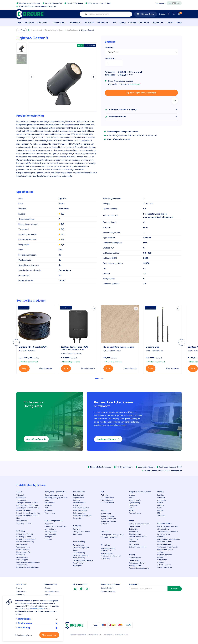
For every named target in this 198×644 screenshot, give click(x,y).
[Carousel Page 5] (103, 379)
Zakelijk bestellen (164, 565)
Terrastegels (21, 500)
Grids (47, 508)
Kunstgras (90, 22)
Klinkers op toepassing (25, 542)
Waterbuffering (135, 500)
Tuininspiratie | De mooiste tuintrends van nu (167, 533)
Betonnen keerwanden (138, 547)
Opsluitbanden (22, 521)
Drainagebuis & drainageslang (112, 535)
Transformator (78, 563)
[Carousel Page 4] (101, 379)
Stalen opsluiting (79, 513)
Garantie (161, 562)
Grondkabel (105, 558)
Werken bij (161, 537)
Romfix (160, 503)
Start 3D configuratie (36, 439)
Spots (61, 30)
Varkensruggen (22, 560)
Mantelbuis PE (106, 551)
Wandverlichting (79, 558)
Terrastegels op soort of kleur (28, 508)
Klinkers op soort (23, 549)
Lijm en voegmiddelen (60, 22)
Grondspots (77, 566)
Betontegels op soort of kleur (28, 505)
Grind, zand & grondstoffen (44, 22)
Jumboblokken (22, 557)
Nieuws (19, 588)
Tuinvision (161, 516)
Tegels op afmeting (24, 523)
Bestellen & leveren (165, 555)
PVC (115, 22)
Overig (179, 22)
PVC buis (104, 495)
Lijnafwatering (134, 503)
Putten (132, 510)
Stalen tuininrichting (80, 510)
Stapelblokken (78, 498)
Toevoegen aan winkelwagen (141, 93)
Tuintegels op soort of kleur (27, 503)
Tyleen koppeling (108, 516)
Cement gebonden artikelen (55, 526)
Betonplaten (134, 529)
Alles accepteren (49, 635)
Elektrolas (105, 524)
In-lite (160, 508)
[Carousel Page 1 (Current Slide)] (97, 379)
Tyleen (123, 22)
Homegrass (162, 500)
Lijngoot (132, 495)
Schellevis (161, 498)
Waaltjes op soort (23, 547)
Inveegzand (49, 537)
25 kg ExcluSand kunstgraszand (119, 347)
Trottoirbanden (22, 565)
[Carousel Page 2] (99, 379)
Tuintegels (20, 495)
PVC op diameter (107, 503)
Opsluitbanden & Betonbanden (28, 562)
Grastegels (21, 555)
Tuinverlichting (104, 22)
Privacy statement (95, 635)
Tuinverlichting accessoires (83, 560)
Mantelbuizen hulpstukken (111, 556)
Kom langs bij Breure (108, 439)
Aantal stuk (110, 59)
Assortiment (37, 30)
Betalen (160, 557)
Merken (161, 492)
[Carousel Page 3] (100, 379)
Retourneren (162, 560)
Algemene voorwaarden (78, 635)
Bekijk (24, 368)
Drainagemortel (50, 534)
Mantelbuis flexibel (108, 548)
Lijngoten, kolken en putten (158, 22)
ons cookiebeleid (37, 609)
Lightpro (161, 505)
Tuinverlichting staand (81, 548)
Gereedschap (134, 560)
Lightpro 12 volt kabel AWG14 (33, 347)
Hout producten (135, 558)
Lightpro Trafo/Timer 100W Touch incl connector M (75, 348)
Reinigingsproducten (137, 563)
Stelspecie (133, 542)
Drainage (132, 22)
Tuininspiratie (21, 591)
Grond (47, 500)
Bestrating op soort (24, 537)
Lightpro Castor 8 (88, 30)
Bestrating (30, 22)
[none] (86, 14)
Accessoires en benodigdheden (51, 530)
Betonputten (134, 532)
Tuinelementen (76, 22)
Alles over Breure (164, 523)
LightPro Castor (72, 30)
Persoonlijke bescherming (139, 568)
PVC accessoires (107, 500)
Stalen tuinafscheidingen (82, 516)
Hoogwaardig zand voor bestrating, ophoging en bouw (56, 496)
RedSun (160, 510)
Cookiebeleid (108, 635)
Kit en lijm (48, 539)
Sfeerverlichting (79, 553)
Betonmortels (50, 513)
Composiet (77, 518)
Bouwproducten (135, 566)
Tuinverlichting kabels (81, 555)
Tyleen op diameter (108, 521)
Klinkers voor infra (23, 552)
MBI (159, 513)
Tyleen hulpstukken (108, 519)
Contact (160, 552)
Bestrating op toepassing (26, 539)
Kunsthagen (77, 534)
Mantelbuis (144, 22)
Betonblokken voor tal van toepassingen (139, 525)
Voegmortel (49, 524)
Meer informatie (46, 369)
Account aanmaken (165, 567)
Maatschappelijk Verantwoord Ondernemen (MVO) (169, 541)
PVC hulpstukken (107, 498)
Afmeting (109, 47)
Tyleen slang (106, 514)
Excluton (161, 495)
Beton (170, 22)
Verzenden (175, 589)
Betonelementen (79, 503)
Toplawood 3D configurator (168, 547)
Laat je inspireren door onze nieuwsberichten (168, 528)
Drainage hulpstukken (109, 537)
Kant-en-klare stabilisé (138, 537)
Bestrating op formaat (25, 534)
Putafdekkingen (135, 513)
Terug (21, 30)
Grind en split (50, 503)
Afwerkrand (77, 505)
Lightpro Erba (152, 347)
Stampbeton (134, 539)
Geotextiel (49, 505)
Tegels (19, 22)
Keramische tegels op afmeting (28, 513)
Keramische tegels (24, 510)
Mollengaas (49, 510)
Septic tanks (134, 505)
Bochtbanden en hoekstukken (28, 567)
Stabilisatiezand (135, 534)
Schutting (76, 500)
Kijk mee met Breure (165, 549)
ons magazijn (135, 84)
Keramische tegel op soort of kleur (27, 517)
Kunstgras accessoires (81, 532)
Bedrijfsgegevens (164, 544)
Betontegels (21, 498)
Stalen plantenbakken (81, 508)
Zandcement (134, 544)
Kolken (132, 498)
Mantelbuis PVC (107, 553)
